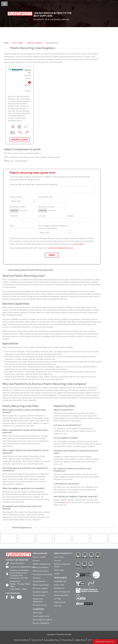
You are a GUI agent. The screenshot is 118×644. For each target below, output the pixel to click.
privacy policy (79, 244)
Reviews (57, 560)
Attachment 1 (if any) (17, 207)
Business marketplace (41, 623)
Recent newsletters (61, 595)
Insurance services (40, 605)
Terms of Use (36, 640)
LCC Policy (92, 640)
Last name (42, 216)
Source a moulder (39, 557)
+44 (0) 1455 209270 (17, 563)
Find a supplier (40, 553)
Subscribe (58, 606)
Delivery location (16, 197)
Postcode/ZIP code (45, 197)
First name (14, 216)
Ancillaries (37, 578)
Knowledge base (60, 581)
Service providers (39, 595)
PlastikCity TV (59, 588)
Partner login (59, 570)
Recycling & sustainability (42, 574)
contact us (63, 502)
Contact (57, 574)
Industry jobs (37, 613)
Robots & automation (41, 585)
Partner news (59, 585)
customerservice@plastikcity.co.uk (60, 248)
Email (12, 226)
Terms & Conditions (21, 640)
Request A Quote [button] (20, 140)
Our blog (57, 599)
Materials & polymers (41, 571)
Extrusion (36, 560)
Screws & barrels (39, 581)
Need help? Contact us (105, 641)
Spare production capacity (42, 620)
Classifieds (38, 609)
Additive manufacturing (41, 564)
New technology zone (62, 592)
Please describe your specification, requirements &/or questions (34, 184)
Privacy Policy (67, 640)
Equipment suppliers (40, 592)
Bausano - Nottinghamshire (17, 161)
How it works (59, 557)
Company (70, 216)
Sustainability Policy (52, 640)
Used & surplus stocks (41, 616)
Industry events (60, 602)
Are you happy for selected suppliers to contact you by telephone (53, 227)
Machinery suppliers (40, 588)
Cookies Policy (80, 640)
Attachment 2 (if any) (46, 207)
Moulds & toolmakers (41, 567)
